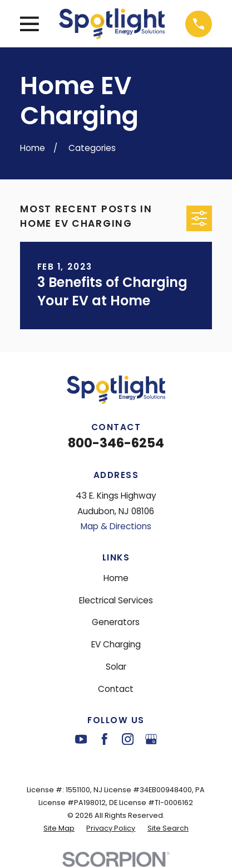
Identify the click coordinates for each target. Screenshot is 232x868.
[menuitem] (59, 828)
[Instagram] (128, 739)
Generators (116, 622)
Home (116, 578)
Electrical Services (116, 600)
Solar (116, 667)
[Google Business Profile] (151, 739)
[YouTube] (81, 739)
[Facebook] (104, 739)
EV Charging (116, 644)
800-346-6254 (116, 443)
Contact (116, 689)
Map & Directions (116, 526)
